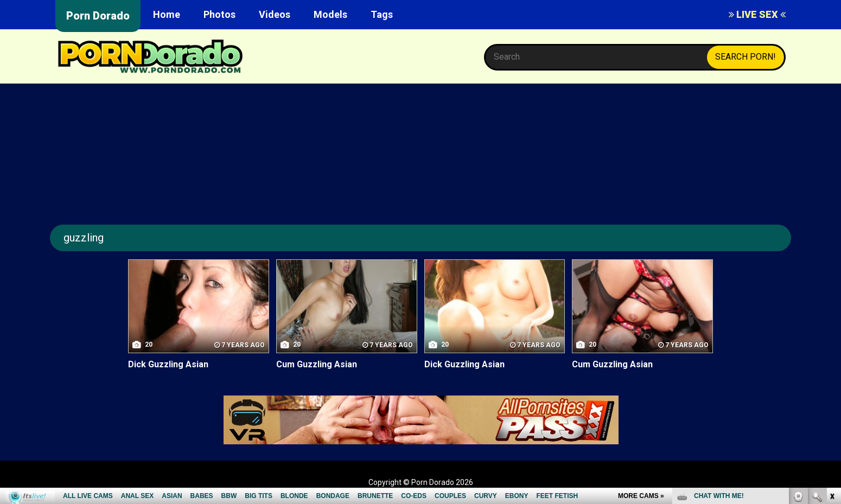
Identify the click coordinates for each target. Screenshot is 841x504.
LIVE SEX (757, 14)
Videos (275, 14)
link (832, 334)
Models (330, 14)
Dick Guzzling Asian (168, 364)
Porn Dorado (98, 16)
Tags (382, 14)
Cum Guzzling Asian (317, 364)
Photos (219, 14)
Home (167, 14)
